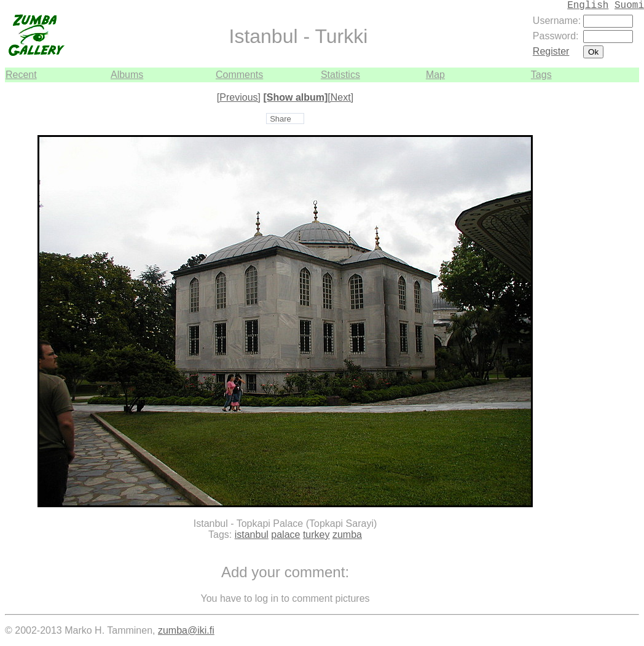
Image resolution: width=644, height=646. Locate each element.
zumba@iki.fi (186, 630)
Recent (21, 75)
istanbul (252, 535)
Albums (127, 75)
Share (281, 119)
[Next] (340, 97)
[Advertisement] (602, 267)
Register (551, 51)
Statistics (340, 75)
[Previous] (239, 97)
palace (285, 535)
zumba (347, 535)
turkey (316, 535)
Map (435, 75)
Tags (541, 75)
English (588, 6)
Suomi (629, 6)
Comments (239, 75)
